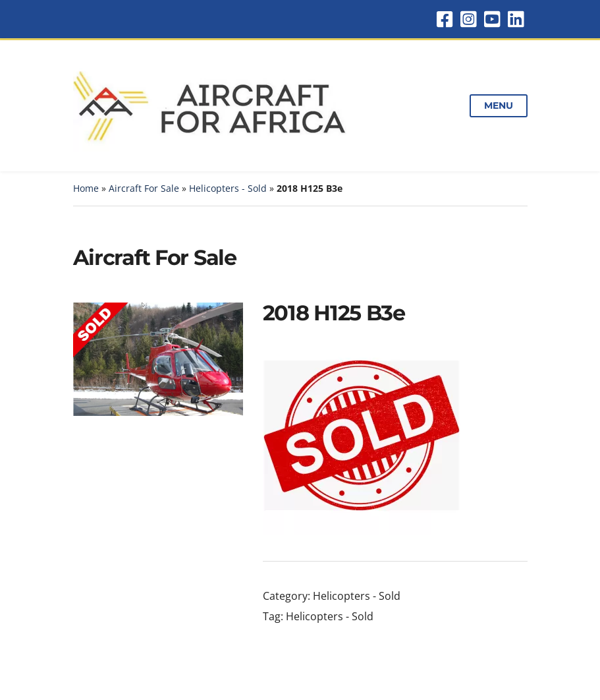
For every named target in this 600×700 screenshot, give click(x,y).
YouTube (492, 19)
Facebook (445, 19)
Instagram (468, 19)
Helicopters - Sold (228, 188)
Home (86, 188)
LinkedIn (516, 19)
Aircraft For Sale (144, 188)
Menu (498, 105)
